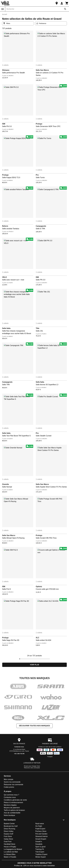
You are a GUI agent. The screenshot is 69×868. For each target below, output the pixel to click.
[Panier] (67, 3)
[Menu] (3, 9)
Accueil (5, 14)
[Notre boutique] (57, 3)
